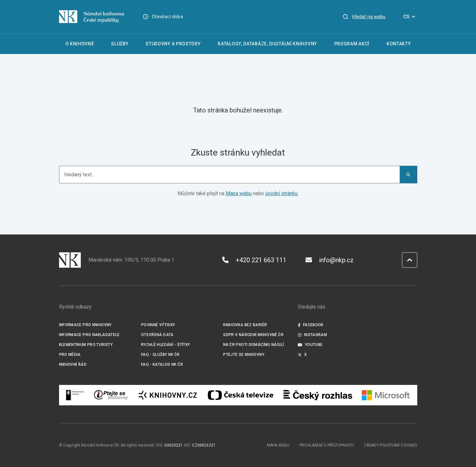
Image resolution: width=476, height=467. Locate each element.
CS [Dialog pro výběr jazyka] (410, 17)
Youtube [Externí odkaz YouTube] (310, 345)
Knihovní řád (73, 364)
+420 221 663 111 (254, 260)
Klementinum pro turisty (86, 345)
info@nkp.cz (330, 260)
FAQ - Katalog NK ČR (162, 364)
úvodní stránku (281, 193)
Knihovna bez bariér (245, 325)
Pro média (70, 355)
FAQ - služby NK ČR (160, 355)
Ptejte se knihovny (244, 355)
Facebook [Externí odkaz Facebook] (311, 325)
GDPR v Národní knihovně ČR (253, 335)
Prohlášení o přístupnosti (327, 445)
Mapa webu (239, 193)
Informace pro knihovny (85, 325)
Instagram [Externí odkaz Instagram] (313, 335)
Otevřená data (157, 335)
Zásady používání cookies (391, 445)
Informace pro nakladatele (89, 335)
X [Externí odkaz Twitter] (302, 355)
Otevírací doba (167, 17)
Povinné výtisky (158, 325)
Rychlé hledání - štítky (166, 345)
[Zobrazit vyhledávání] (364, 17)
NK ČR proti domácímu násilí (253, 345)
